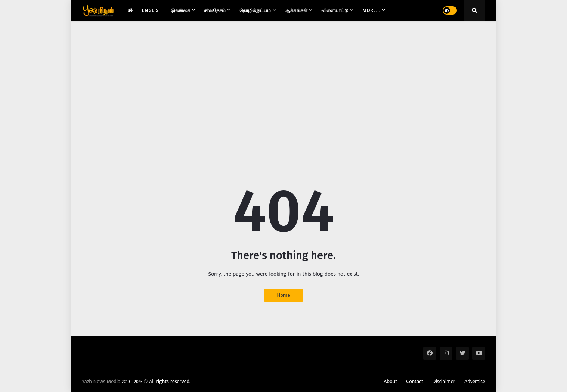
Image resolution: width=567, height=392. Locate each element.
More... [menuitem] (371, 10)
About (390, 381)
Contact (415, 381)
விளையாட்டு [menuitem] (335, 10)
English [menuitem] (152, 10)
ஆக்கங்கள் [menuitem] (296, 10)
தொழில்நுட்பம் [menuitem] (255, 10)
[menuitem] (130, 10)
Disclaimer (444, 381)
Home (283, 295)
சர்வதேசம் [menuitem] (215, 10)
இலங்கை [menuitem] (180, 10)
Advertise (475, 381)
